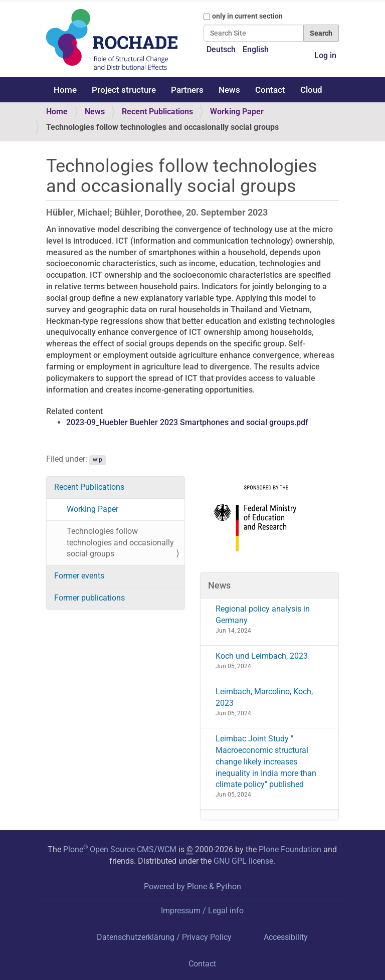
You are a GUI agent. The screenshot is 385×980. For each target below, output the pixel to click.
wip (98, 460)
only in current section (247, 16)
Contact (270, 90)
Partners (187, 90)
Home (65, 90)
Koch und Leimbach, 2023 (262, 656)
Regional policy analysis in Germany (263, 615)
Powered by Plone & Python (192, 887)
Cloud (311, 90)
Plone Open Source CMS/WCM (120, 849)
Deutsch (221, 49)
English (256, 49)
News (229, 90)
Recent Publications (157, 112)
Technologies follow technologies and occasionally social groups (120, 543)
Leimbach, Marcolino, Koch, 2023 (264, 697)
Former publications (89, 598)
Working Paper (237, 112)
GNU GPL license (243, 861)
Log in (325, 55)
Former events (79, 576)
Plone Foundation (290, 849)
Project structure (124, 90)
